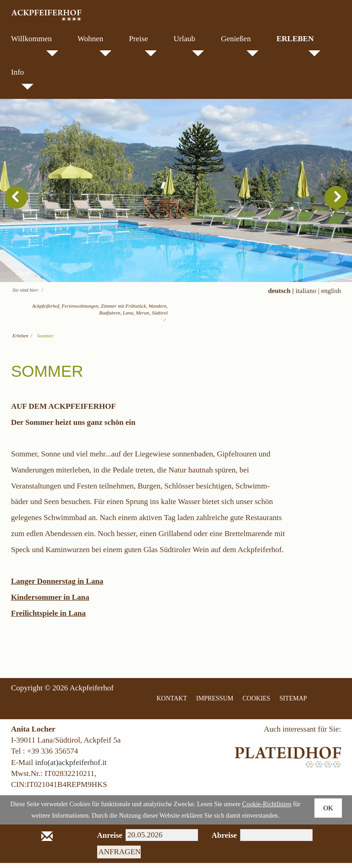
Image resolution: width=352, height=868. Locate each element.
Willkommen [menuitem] (35, 45)
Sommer (45, 341)
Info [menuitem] (22, 79)
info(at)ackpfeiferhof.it (71, 767)
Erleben (20, 341)
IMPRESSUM (215, 703)
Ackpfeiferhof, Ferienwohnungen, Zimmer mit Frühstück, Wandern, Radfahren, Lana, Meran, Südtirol (100, 314)
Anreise (105, 840)
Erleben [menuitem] (298, 45)
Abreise (219, 840)
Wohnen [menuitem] (94, 45)
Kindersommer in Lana (50, 602)
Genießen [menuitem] (240, 45)
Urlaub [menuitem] (189, 45)
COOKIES (256, 703)
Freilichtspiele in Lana (48, 618)
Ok (328, 813)
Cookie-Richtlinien (267, 809)
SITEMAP (293, 703)
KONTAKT (172, 703)
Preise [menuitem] (143, 45)
